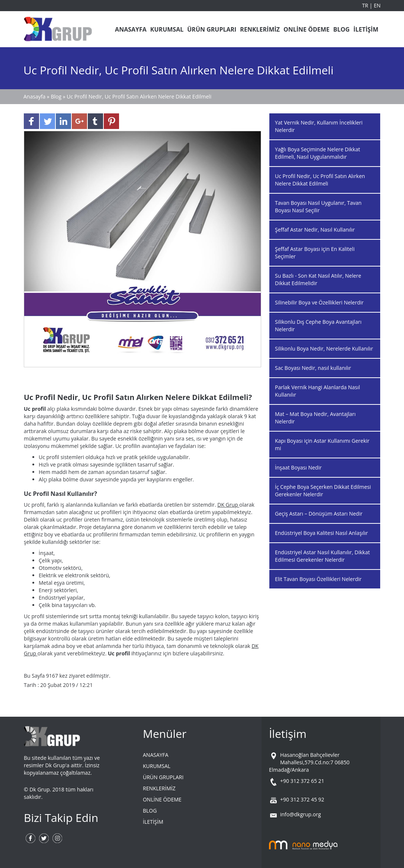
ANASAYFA (131, 29)
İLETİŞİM (366, 29)
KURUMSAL (167, 29)
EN (377, 5)
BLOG (342, 29)
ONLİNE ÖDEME (307, 29)
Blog (56, 96)
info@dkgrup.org (301, 814)
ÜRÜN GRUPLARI (212, 29)
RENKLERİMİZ (260, 29)
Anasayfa (35, 96)
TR (366, 5)
